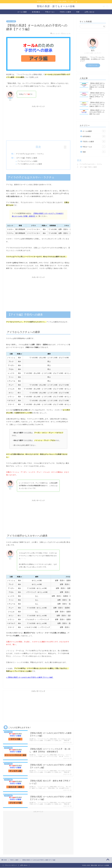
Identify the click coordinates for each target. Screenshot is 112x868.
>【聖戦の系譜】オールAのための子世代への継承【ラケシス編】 (30, 678)
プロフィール (93, 66)
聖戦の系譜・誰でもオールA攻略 (56, 6)
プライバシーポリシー (11, 866)
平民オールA (50, 12)
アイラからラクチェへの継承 (29, 161)
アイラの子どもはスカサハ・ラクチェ (31, 154)
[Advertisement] (38, 122)
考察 (78, 12)
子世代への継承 (65, 12)
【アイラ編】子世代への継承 (28, 158)
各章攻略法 (36, 12)
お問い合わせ (90, 12)
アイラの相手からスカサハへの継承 (31, 164)
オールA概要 (22, 12)
